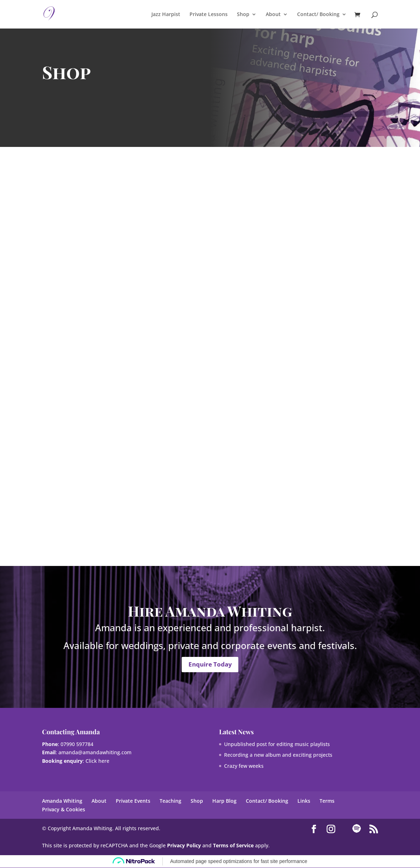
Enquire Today (210, 665)
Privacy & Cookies (64, 810)
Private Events (133, 801)
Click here (97, 761)
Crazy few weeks (244, 766)
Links (304, 801)
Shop (243, 15)
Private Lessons (209, 15)
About (273, 15)
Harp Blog (224, 801)
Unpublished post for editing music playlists (277, 744)
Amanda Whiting (62, 801)
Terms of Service (233, 846)
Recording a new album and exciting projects (278, 755)
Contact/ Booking (318, 15)
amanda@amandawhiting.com (95, 753)
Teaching (170, 801)
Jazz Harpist (166, 15)
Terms (327, 801)
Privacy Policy (184, 846)
